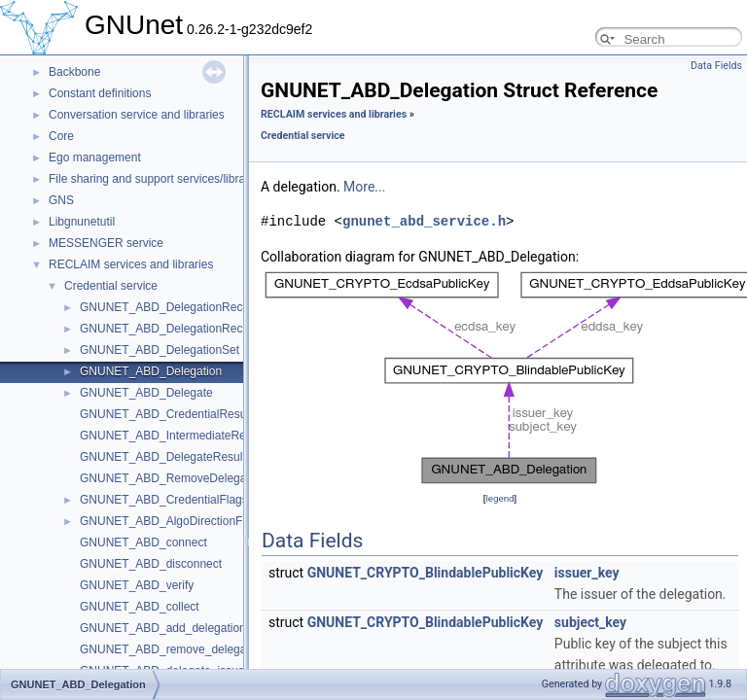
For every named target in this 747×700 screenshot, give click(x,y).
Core (61, 136)
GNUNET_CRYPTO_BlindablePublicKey (426, 573)
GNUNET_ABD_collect (140, 607)
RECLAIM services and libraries (131, 264)
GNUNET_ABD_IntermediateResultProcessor (198, 436)
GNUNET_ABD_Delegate (146, 393)
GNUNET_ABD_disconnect (151, 564)
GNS (61, 200)
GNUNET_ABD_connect (143, 542)
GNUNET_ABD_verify (137, 585)
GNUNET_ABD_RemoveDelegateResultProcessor (211, 478)
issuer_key (587, 573)
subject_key (590, 622)
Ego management (95, 157)
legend (499, 498)
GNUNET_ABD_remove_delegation (173, 649)
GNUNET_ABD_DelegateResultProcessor (189, 457)
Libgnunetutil (82, 222)
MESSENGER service (106, 243)
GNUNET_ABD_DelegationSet (160, 350)
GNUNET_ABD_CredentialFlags (164, 500)
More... (364, 187)
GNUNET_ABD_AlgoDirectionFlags (172, 521)
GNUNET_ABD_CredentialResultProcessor (192, 414)
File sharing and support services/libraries (156, 179)
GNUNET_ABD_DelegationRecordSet (178, 329)
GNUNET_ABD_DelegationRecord (170, 307)
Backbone (74, 72)
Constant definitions (100, 93)
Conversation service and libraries (137, 115)
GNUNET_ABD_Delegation (151, 371)
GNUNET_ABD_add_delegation (163, 628)
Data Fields (716, 66)
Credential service (111, 286)
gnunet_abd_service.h (424, 221)
